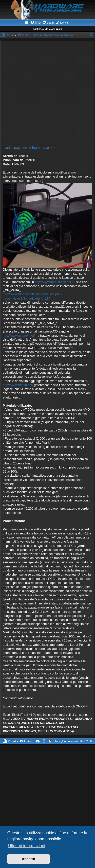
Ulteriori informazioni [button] (27, 846)
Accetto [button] (29, 859)
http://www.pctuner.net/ (19, 336)
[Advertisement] (48, 94)
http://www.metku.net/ (18, 385)
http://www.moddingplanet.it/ (54, 282)
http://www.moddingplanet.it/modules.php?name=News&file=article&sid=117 (33, 296)
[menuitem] (35, 23)
